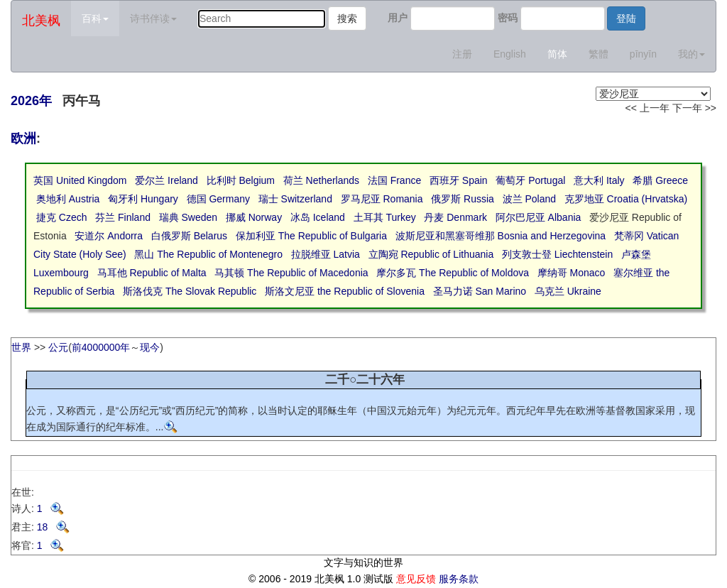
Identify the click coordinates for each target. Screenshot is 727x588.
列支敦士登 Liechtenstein (557, 254)
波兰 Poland (529, 199)
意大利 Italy (599, 180)
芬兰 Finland (123, 217)
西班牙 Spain (459, 180)
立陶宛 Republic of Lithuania (431, 254)
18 (54, 527)
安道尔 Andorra (109, 236)
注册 (462, 54)
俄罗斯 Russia (463, 199)
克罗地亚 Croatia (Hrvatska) (626, 199)
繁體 (598, 54)
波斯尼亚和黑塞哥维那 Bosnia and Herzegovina (501, 236)
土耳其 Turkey (385, 217)
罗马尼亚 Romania (382, 199)
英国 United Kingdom (80, 180)
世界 (21, 347)
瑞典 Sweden (188, 217)
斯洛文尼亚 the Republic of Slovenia (345, 291)
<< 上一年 (647, 108)
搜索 (347, 18)
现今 (150, 347)
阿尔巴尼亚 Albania (539, 217)
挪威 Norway (254, 217)
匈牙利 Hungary (143, 199)
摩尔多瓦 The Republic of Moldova (453, 273)
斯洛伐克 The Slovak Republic (190, 291)
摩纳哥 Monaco (572, 273)
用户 (398, 18)
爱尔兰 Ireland (166, 180)
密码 (508, 18)
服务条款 (459, 579)
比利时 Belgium (241, 180)
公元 (58, 347)
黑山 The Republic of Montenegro (208, 254)
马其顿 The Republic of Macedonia (291, 273)
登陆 (626, 18)
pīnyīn (643, 54)
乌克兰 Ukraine (568, 291)
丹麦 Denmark (455, 217)
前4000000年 (101, 347)
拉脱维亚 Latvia (326, 254)
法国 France (394, 180)
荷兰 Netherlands (321, 180)
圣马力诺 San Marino (480, 291)
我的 (692, 54)
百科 (95, 18)
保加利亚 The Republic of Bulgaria (311, 236)
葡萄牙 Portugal (530, 180)
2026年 (31, 101)
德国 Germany (218, 199)
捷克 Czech (62, 217)
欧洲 (23, 138)
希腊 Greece (660, 180)
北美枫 (41, 21)
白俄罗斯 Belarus (189, 236)
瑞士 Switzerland (295, 199)
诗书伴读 (153, 18)
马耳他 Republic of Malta (152, 273)
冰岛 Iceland (318, 217)
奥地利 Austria (68, 199)
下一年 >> (694, 108)
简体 (557, 54)
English (510, 54)
